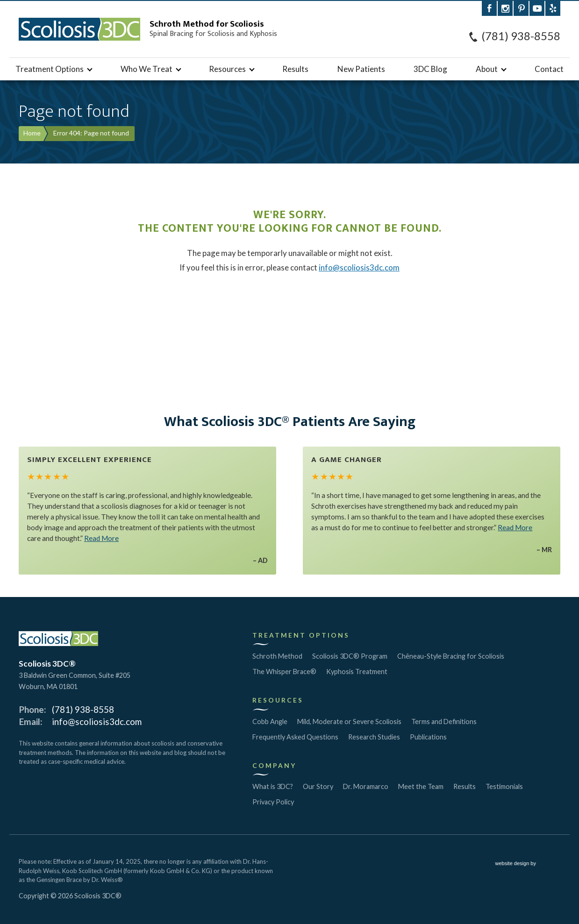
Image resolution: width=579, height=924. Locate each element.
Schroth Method (277, 656)
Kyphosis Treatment (357, 672)
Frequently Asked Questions (295, 737)
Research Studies (374, 737)
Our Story (318, 786)
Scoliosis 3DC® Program (350, 656)
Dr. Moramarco (366, 786)
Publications (428, 737)
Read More (101, 538)
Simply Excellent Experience (89, 460)
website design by (528, 864)
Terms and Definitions (444, 721)
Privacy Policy (273, 802)
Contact (549, 69)
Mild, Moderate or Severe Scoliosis (349, 721)
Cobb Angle (270, 721)
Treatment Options (50, 69)
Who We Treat (147, 69)
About (487, 69)
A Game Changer (347, 460)
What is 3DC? (273, 786)
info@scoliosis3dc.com (359, 267)
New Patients (361, 69)
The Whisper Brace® (284, 672)
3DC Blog (430, 69)
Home (32, 133)
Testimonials (504, 786)
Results (295, 69)
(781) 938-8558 (521, 36)
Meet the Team (421, 786)
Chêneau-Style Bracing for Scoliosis (451, 656)
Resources (227, 69)
